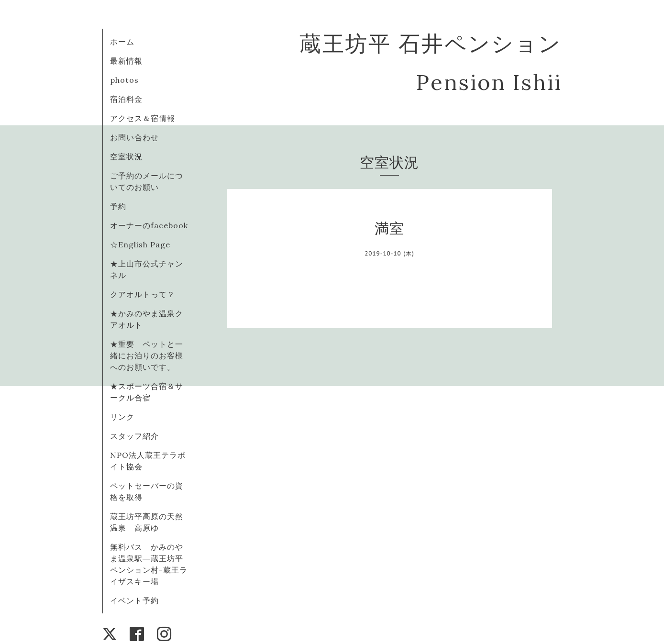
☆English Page (140, 244)
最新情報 (126, 61)
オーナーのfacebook (149, 225)
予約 (118, 206)
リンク (122, 417)
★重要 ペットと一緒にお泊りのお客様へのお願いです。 (147, 355)
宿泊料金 (126, 99)
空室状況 (126, 156)
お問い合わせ (134, 137)
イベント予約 (134, 600)
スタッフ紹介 (134, 436)
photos (124, 80)
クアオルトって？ (147, 294)
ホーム (122, 42)
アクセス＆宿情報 (143, 118)
